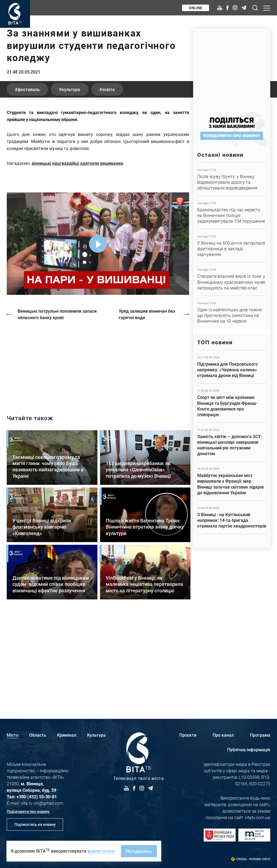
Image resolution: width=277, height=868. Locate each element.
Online (196, 8)
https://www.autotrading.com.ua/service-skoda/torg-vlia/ (232, 67)
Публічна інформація (249, 750)
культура (71, 180)
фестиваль (29, 180)
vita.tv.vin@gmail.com (42, 803)
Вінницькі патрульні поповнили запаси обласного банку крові (57, 405)
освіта (108, 180)
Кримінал (67, 735)
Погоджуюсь (139, 851)
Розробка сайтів (260, 859)
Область (38, 735)
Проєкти (188, 735)
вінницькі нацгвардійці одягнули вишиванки (77, 254)
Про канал (223, 735)
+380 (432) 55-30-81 (37, 797)
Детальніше (232, 179)
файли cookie (101, 851)
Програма (260, 735)
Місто (13, 735)
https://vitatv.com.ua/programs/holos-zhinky (98, 454)
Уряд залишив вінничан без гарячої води (147, 405)
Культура (96, 735)
